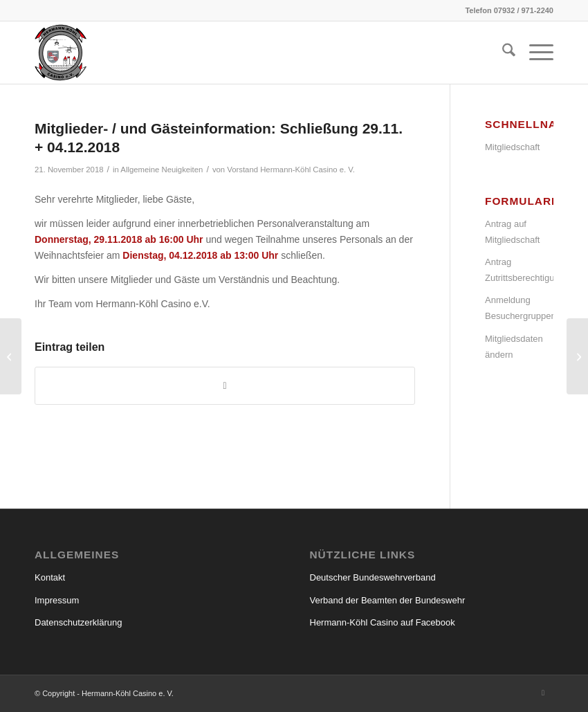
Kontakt (50, 577)
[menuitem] (502, 53)
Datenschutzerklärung (78, 622)
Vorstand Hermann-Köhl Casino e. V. (291, 170)
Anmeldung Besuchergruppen (519, 308)
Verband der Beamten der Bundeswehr (388, 600)
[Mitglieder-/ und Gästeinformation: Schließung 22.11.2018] (11, 356)
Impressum (57, 600)
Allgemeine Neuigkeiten (162, 170)
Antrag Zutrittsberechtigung (519, 270)
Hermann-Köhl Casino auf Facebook (383, 622)
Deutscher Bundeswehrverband (373, 577)
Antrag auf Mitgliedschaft (512, 232)
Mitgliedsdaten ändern (514, 347)
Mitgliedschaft (512, 147)
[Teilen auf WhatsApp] (225, 386)
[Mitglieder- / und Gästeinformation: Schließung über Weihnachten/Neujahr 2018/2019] (577, 356)
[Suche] (502, 53)
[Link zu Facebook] (543, 693)
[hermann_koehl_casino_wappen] (61, 53)
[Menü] (534, 53)
